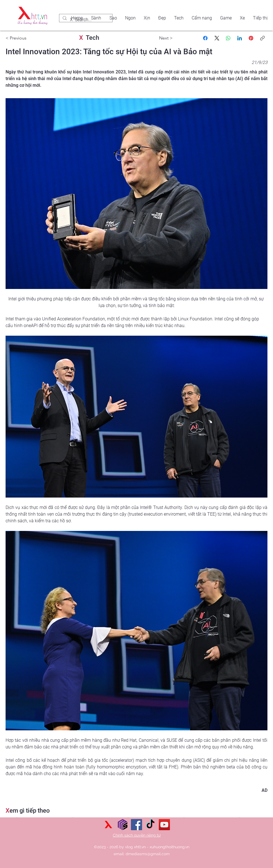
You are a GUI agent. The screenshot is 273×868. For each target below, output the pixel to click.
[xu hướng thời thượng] (109, 825)
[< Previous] (22, 38)
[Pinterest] (251, 38)
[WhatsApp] (228, 38)
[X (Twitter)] (217, 38)
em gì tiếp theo (28, 811)
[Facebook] (205, 38)
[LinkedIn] (240, 38)
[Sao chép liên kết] (262, 38)
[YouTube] (164, 825)
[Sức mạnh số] (123, 825)
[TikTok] (150, 825)
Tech (89, 38)
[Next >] (156, 38)
